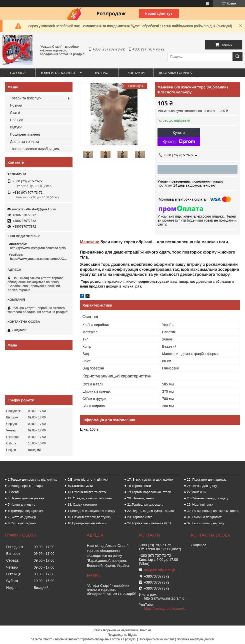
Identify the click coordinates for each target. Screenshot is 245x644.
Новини (16, 105)
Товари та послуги (58, 73)
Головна (18, 73)
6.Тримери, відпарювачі (25, 511)
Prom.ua (146, 630)
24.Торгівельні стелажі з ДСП (149, 523)
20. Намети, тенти (141, 498)
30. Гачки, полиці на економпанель (213, 511)
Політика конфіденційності (195, 639)
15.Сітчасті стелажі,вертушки (89, 517)
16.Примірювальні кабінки (87, 523)
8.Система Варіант (22, 523)
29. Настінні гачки (200, 504)
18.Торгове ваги (139, 486)
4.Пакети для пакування (26, 498)
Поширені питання (25, 134)
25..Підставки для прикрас (207, 480)
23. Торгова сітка (140, 517)
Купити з (179, 142)
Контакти (136, 73)
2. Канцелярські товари (25, 486)
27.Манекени (197, 492)
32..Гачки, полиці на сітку (206, 523)
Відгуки (16, 127)
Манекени (90, 242)
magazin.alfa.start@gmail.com (34, 209)
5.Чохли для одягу (21, 504)
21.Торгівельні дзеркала (145, 504)
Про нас (101, 73)
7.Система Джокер (22, 517)
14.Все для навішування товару (91, 511)
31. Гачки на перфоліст (204, 517)
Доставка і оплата (175, 73)
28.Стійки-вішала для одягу (208, 498)
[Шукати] (237, 57)
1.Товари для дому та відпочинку (33, 480)
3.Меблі (13, 492)
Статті (15, 113)
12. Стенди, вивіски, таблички (90, 498)
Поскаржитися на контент (156, 639)
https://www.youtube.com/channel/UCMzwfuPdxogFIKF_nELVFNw (39, 259)
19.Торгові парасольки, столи (149, 492)
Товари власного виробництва (34, 149)
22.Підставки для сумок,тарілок (151, 511)
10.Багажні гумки (80, 486)
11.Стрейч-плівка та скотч (87, 492)
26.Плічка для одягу (202, 486)
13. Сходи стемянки (82, 504)
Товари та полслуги (26, 98)
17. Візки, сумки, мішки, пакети (150, 480)
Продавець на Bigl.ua (122, 635)
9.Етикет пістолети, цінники (88, 480)
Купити (179, 133)
